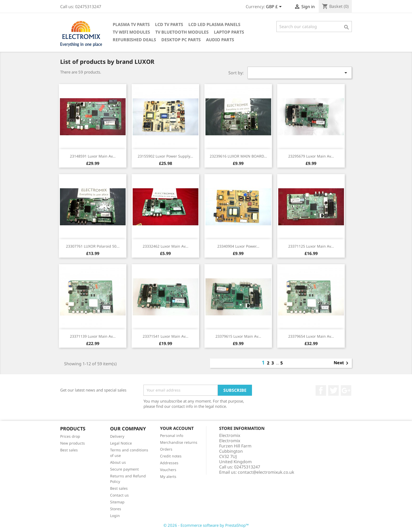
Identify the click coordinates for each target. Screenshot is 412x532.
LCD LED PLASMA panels (214, 24)
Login (115, 516)
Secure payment (124, 469)
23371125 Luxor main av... (311, 246)
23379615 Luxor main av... (238, 336)
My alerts (168, 476)
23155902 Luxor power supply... (165, 156)
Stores (116, 509)
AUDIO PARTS (220, 40)
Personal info (172, 435)
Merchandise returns (179, 442)
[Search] (314, 27)
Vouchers (168, 470)
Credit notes (171, 456)
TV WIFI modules (131, 32)
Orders (166, 449)
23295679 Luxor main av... (311, 156)
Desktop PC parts (181, 40)
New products (73, 443)
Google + (346, 390)
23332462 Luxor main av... (166, 246)
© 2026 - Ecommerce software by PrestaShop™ (206, 525)
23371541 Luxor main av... (166, 336)
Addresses (169, 463)
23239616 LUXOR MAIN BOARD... (238, 156)
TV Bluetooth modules (182, 32)
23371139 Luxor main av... (93, 336)
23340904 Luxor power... (238, 246)
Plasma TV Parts (131, 24)
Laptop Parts (229, 32)
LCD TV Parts (169, 24)
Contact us (119, 495)
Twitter (333, 390)
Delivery (117, 436)
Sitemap (117, 502)
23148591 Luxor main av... (93, 156)
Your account (177, 428)
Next (342, 363)
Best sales (69, 450)
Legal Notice (121, 443)
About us (118, 462)
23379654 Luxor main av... (311, 336)
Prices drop (70, 436)
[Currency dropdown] (275, 7)
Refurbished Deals (134, 40)
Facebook (321, 390)
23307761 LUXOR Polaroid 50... (93, 246)
